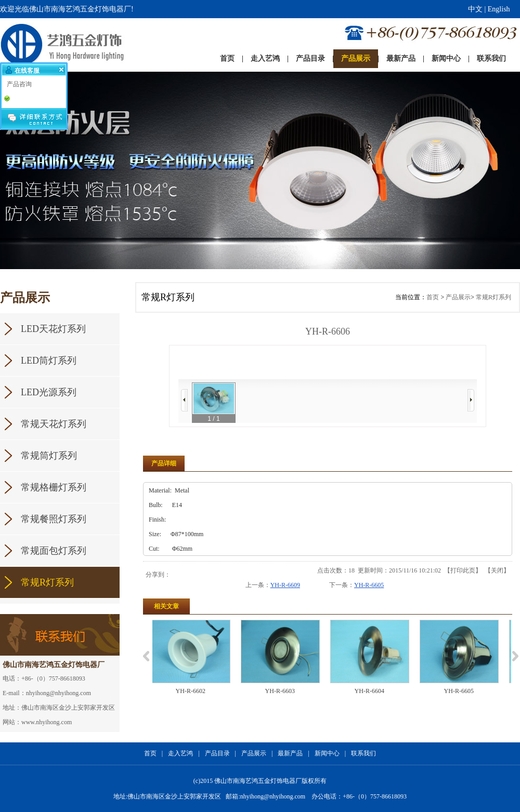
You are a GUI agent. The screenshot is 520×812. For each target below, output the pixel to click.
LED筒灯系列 (49, 361)
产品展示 (458, 297)
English (499, 9)
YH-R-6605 (369, 585)
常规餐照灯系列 (54, 519)
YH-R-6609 (285, 585)
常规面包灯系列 (54, 551)
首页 (433, 297)
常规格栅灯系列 (54, 487)
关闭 (497, 570)
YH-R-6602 (196, 691)
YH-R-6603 (286, 691)
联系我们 (363, 753)
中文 (475, 9)
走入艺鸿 (180, 753)
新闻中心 (327, 753)
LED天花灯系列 (53, 329)
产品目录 (217, 753)
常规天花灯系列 (54, 424)
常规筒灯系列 (49, 456)
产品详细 (164, 463)
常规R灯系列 (47, 582)
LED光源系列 (49, 392)
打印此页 (463, 570)
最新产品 (290, 753)
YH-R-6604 (375, 691)
